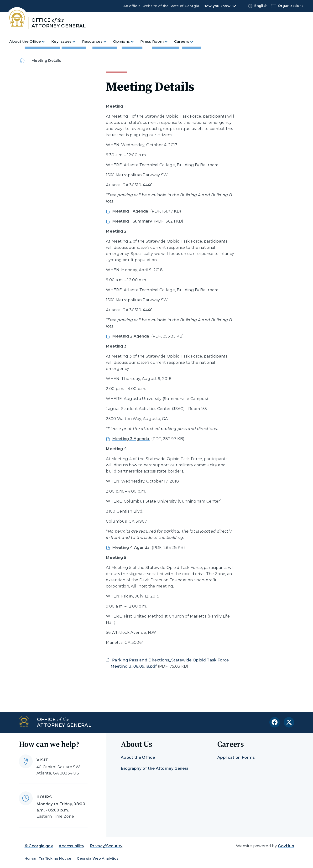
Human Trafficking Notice (48, 858)
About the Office (138, 757)
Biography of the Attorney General (155, 768)
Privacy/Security (106, 846)
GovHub (286, 846)
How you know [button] (217, 6)
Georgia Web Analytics (98, 858)
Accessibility (71, 846)
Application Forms (236, 757)
